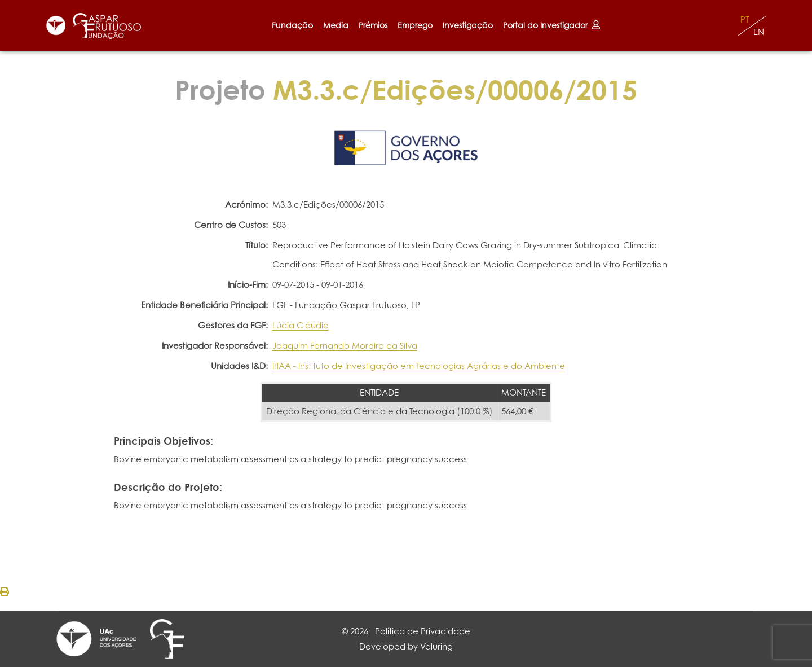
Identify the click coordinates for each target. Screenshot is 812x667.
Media (336, 25)
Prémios (373, 25)
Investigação (468, 25)
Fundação (292, 25)
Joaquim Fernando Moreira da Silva (345, 346)
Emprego (415, 25)
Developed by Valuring (406, 646)
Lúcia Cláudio (301, 325)
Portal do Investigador (551, 25)
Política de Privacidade (423, 631)
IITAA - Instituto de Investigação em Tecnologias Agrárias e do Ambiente (419, 366)
